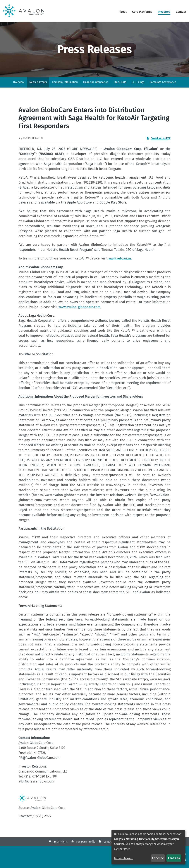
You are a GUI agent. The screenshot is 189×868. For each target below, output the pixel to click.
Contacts (109, 842)
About (123, 12)
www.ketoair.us (120, 258)
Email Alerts (61, 842)
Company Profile (86, 842)
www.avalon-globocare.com (79, 307)
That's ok (174, 858)
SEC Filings (138, 82)
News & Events (38, 82)
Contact (181, 12)
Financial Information (96, 82)
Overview (19, 82)
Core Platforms (142, 12)
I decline (158, 858)
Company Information (65, 82)
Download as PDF (158, 138)
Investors (164, 12)
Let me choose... (124, 858)
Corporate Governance (163, 82)
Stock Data (120, 82)
